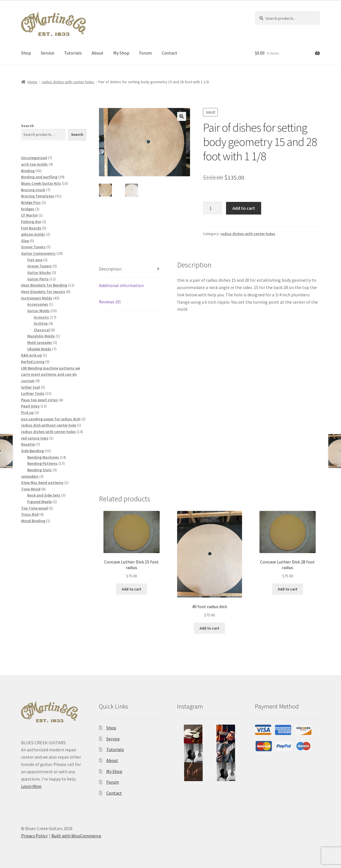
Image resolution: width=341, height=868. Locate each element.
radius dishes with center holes (68, 82)
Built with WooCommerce (76, 836)
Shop (26, 53)
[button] (182, 116)
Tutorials (73, 53)
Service (48, 53)
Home (32, 82)
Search (27, 126)
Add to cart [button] (132, 589)
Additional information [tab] (121, 285)
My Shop (121, 53)
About (98, 53)
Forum (145, 53)
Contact (170, 53)
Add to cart (244, 208)
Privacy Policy (34, 836)
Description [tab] (110, 269)
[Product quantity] (213, 208)
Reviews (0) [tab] (110, 302)
